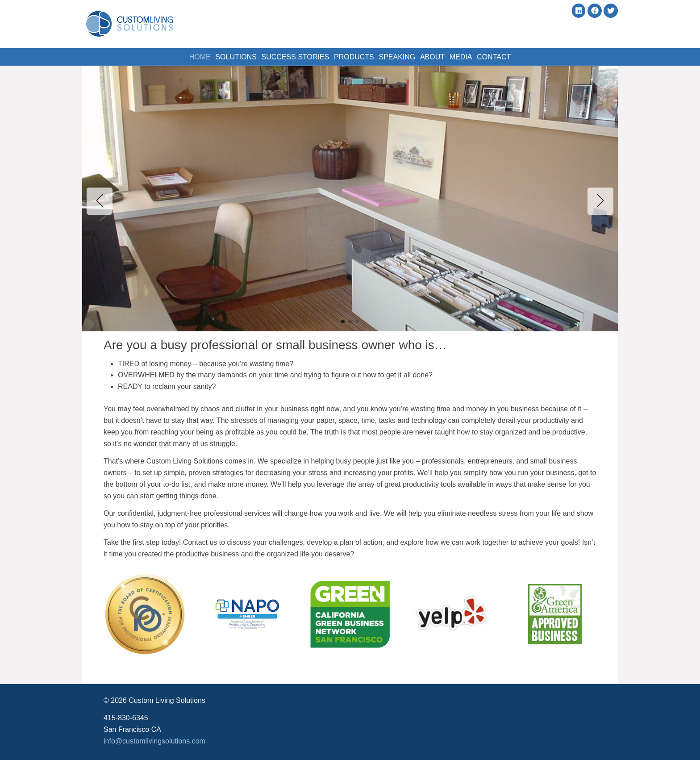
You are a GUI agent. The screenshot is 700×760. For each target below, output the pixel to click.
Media (472, 56)
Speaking (399, 56)
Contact (509, 56)
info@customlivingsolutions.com (154, 741)
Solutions (225, 56)
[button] (343, 322)
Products (352, 56)
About (439, 56)
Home (185, 56)
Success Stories (289, 56)
